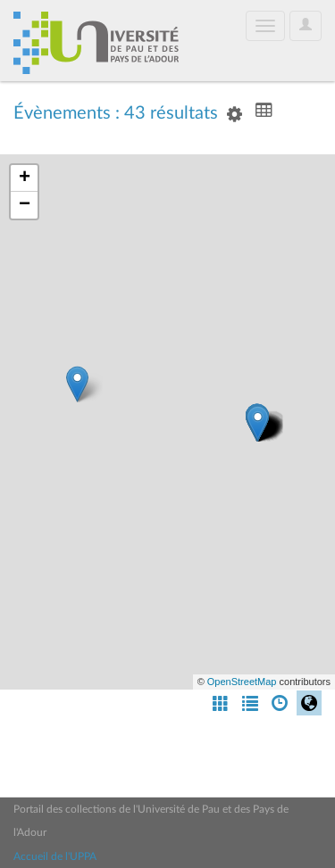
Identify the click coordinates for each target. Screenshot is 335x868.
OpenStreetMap (242, 682)
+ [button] (25, 178)
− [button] (25, 205)
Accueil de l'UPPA (55, 856)
